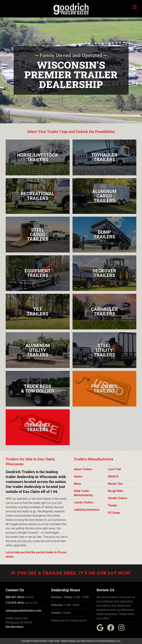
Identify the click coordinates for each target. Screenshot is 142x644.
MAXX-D (113, 476)
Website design (69, 641)
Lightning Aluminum (87, 510)
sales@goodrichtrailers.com (24, 611)
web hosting (86, 641)
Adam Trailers (83, 469)
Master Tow (115, 484)
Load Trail (114, 469)
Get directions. (15, 627)
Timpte (112, 505)
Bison (77, 484)
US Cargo (114, 513)
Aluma (78, 476)
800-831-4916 (15, 597)
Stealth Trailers (118, 498)
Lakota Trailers (84, 502)
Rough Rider (116, 491)
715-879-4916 (15, 603)
